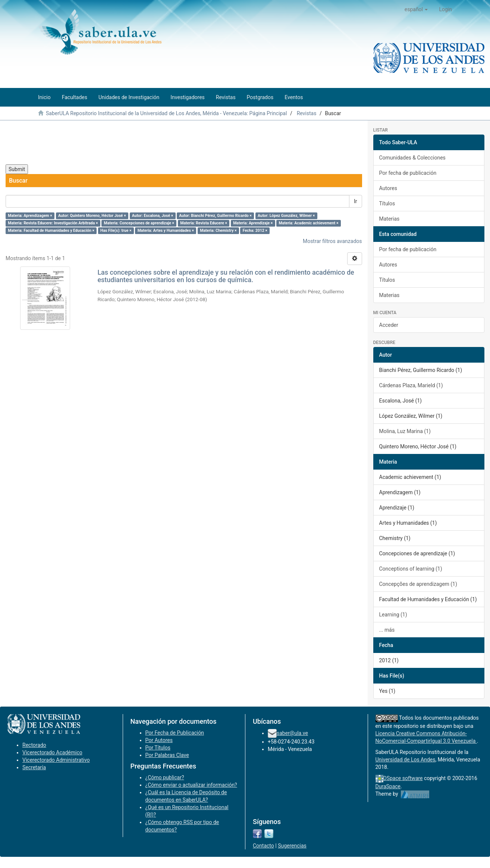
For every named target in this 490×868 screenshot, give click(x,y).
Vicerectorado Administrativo (56, 760)
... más (387, 630)
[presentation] (62, 142)
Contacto (263, 846)
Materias (390, 219)
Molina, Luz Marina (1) (405, 431)
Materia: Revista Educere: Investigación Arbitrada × (53, 223)
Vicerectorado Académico (52, 752)
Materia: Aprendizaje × (253, 223)
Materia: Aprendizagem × (30, 216)
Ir (356, 201)
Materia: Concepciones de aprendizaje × (139, 223)
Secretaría (34, 767)
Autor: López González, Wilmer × (286, 216)
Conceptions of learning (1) (411, 569)
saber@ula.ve (292, 733)
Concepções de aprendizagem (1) (418, 584)
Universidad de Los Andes (406, 760)
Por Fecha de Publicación (175, 733)
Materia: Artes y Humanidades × (166, 231)
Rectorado (34, 745)
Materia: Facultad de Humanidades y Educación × (51, 231)
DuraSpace (388, 786)
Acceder (389, 325)
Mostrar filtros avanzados (332, 241)
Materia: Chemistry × (218, 231)
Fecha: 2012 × (255, 231)
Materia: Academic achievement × (308, 223)
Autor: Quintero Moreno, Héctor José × (92, 216)
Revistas (307, 113)
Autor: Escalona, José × (153, 216)
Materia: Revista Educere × (204, 223)
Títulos (387, 203)
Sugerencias (292, 846)
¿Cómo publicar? (165, 777)
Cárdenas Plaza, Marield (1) (411, 385)
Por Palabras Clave (167, 755)
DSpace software (403, 778)
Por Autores (159, 740)
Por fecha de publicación (408, 173)
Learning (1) (393, 615)
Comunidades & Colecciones (412, 158)
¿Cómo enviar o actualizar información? (191, 785)
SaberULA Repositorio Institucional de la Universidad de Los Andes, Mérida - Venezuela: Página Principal (166, 113)
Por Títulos (158, 748)
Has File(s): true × (116, 231)
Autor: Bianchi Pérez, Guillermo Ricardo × (215, 216)
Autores (388, 188)
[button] (416, 9)
